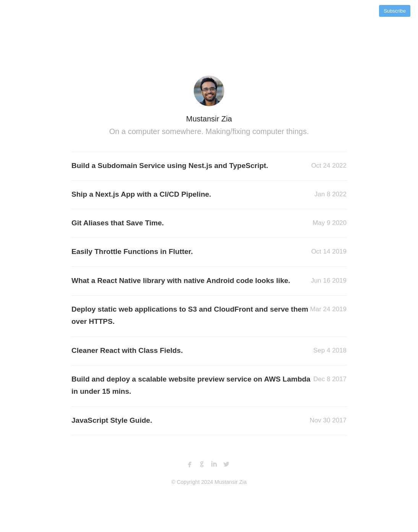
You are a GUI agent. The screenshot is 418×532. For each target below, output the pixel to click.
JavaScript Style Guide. (112, 420)
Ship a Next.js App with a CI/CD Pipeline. (141, 194)
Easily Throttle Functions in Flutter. (132, 251)
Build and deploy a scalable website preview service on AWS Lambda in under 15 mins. (191, 385)
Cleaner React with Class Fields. (127, 350)
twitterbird (226, 464)
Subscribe (395, 11)
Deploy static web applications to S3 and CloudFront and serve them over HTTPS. (190, 315)
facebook (190, 464)
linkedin (214, 464)
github (202, 464)
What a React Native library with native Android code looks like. (181, 281)
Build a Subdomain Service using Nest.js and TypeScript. (170, 166)
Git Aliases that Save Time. (118, 223)
